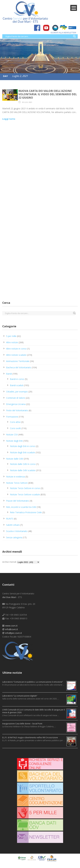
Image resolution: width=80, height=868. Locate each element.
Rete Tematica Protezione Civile (26, 512)
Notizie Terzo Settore (17, 483)
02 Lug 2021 (27, 102)
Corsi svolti (15, 428)
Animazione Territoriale (18, 361)
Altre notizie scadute (16, 355)
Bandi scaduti (17, 385)
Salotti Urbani (13, 525)
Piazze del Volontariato (18, 501)
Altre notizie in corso (16, 349)
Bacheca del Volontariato (19, 367)
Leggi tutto (9, 119)
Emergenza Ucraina (16, 404)
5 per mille (11, 336)
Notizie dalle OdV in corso (23, 464)
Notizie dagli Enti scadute (22, 452)
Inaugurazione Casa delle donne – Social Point (22, 724)
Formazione (12, 417)
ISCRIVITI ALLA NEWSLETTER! (62, 33)
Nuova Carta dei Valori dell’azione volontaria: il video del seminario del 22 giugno (48, 94)
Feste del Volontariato (17, 410)
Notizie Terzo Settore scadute (25, 494)
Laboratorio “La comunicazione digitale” (20, 696)
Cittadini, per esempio (17, 392)
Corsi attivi (15, 422)
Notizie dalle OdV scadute (23, 470)
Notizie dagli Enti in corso (23, 446)
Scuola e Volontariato (17, 531)
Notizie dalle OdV (15, 459)
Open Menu (74, 8)
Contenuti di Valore (16, 398)
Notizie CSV (12, 435)
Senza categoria (14, 537)
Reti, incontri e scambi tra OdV (21, 507)
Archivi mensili (9, 562)
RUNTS (10, 519)
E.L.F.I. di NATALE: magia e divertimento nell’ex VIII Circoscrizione (30, 738)
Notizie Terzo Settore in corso (25, 488)
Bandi (9, 374)
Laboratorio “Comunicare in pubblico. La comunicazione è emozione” (33, 682)
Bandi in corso (17, 379)
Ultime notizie (12, 673)
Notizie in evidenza (16, 477)
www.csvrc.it (11, 626)
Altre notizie (12, 342)
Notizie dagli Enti (14, 441)
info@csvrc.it (12, 629)
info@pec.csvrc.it (14, 633)
